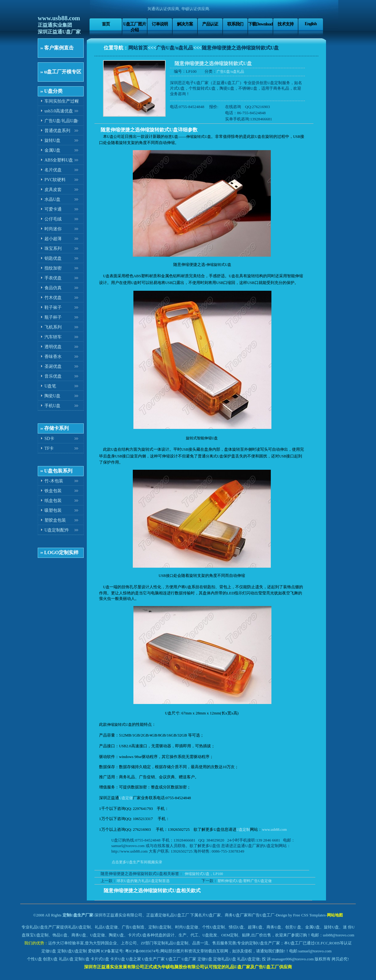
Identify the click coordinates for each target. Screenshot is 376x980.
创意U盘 (50, 959)
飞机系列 (53, 327)
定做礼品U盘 (224, 959)
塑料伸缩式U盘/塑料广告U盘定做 (245, 881)
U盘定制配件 (57, 530)
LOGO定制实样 (61, 552)
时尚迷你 (53, 229)
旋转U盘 (52, 140)
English (311, 24)
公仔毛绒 (53, 219)
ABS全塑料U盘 (59, 160)
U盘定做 (126, 798)
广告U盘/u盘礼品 (175, 48)
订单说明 (160, 24)
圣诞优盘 (53, 366)
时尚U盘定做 (186, 927)
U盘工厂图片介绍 (135, 27)
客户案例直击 (59, 48)
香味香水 (53, 357)
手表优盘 (53, 278)
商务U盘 (79, 935)
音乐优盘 (53, 376)
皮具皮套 (53, 190)
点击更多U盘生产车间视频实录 (137, 862)
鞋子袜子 (53, 307)
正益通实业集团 (55, 25)
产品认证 (210, 24)
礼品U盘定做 (248, 959)
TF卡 (49, 448)
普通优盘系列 (57, 131)
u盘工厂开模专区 (63, 72)
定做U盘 (49, 951)
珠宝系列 (53, 249)
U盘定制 (243, 830)
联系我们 (235, 24)
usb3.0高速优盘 (59, 111)
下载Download (260, 24)
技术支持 (286, 24)
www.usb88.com (59, 18)
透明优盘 (53, 347)
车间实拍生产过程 (62, 101)
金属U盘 (52, 150)
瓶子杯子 (53, 317)
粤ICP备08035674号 (142, 951)
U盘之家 (133, 959)
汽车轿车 (53, 337)
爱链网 (94, 951)
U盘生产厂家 (153, 959)
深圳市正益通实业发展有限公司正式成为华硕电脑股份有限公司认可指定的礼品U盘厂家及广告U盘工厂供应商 (188, 967)
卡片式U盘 (100, 959)
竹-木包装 (54, 481)
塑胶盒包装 (55, 520)
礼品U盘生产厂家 (45, 927)
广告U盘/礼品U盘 (61, 121)
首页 (106, 24)
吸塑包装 (53, 510)
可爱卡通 (53, 209)
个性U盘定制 (213, 927)
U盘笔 (50, 386)
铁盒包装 (53, 491)
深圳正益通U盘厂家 (59, 32)
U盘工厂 (173, 959)
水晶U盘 (52, 199)
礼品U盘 (66, 959)
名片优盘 (53, 170)
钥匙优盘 (53, 258)
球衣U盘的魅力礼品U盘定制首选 (143, 881)
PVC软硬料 (55, 180)
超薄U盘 (255, 927)
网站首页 (138, 48)
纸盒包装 (53, 501)
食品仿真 (53, 288)
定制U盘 (65, 951)
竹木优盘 (53, 298)
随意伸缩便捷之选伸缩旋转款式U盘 (240, 48)
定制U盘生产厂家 (78, 915)
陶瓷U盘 (52, 396)
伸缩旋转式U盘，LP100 (204, 874)
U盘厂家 (189, 959)
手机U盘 (52, 406)
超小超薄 (53, 239)
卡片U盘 (117, 959)
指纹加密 (53, 268)
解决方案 (185, 24)
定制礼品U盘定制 (173, 943)
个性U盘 (34, 959)
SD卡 (49, 439)
